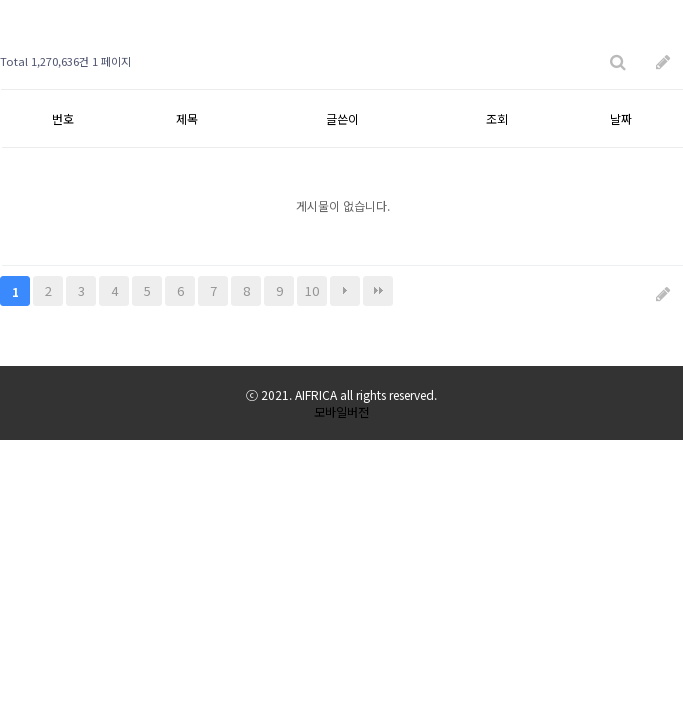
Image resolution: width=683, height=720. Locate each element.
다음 (345, 291)
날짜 (621, 118)
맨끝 (378, 291)
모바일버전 (341, 411)
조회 (497, 118)
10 (312, 290)
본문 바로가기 (0, 0)
